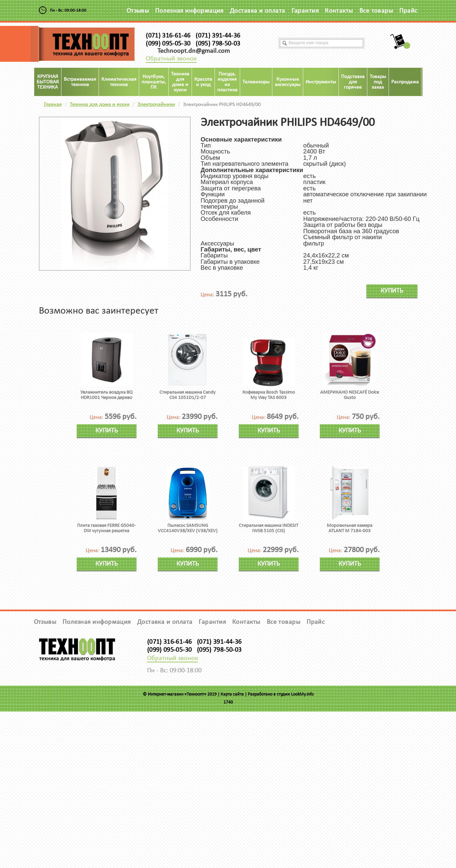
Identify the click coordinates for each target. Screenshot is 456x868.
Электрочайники (156, 105)
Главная (53, 105)
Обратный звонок (171, 59)
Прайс (408, 11)
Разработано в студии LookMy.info (281, 694)
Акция (431, 82)
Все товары (376, 11)
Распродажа (405, 82)
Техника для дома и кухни (100, 105)
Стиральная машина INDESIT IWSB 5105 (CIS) (269, 528)
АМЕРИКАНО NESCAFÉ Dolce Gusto (350, 395)
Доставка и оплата (258, 11)
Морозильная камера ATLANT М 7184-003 (350, 528)
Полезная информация (189, 11)
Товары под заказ (378, 82)
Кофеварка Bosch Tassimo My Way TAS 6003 (269, 395)
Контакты (339, 11)
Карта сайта (232, 694)
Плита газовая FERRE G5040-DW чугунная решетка (106, 528)
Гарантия (305, 11)
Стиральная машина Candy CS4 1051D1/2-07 (187, 395)
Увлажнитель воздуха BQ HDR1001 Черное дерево (106, 395)
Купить (392, 291)
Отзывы (138, 11)
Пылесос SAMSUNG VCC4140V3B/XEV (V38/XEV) (188, 528)
